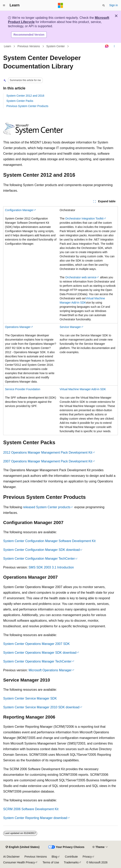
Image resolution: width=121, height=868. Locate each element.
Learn (8, 46)
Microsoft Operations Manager (50, 670)
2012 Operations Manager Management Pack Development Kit (48, 453)
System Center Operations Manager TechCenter (37, 661)
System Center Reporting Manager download (35, 818)
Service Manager (70, 327)
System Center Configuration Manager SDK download (41, 550)
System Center (56, 46)
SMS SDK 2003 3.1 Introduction (51, 567)
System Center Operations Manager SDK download (40, 653)
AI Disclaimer (11, 857)
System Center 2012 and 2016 (25, 96)
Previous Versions (29, 46)
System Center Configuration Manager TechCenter (39, 559)
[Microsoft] (60, 5)
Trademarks (71, 862)
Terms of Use (51, 862)
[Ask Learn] (107, 46)
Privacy (87, 857)
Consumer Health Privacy (19, 862)
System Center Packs (20, 101)
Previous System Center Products (27, 106)
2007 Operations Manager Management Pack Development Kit (48, 461)
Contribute (71, 857)
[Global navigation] (4, 5)
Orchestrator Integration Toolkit (84, 219)
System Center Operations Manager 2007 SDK (37, 644)
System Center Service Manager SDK (30, 698)
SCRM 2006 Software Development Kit (31, 809)
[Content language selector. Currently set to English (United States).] (22, 847)
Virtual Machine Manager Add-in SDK (83, 389)
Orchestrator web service (81, 277)
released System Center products (47, 507)
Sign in (114, 5)
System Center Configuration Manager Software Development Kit (49, 541)
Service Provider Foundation (23, 389)
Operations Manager (18, 327)
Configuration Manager (19, 210)
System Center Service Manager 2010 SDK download (41, 707)
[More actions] (114, 46)
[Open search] (104, 5)
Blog (55, 857)
